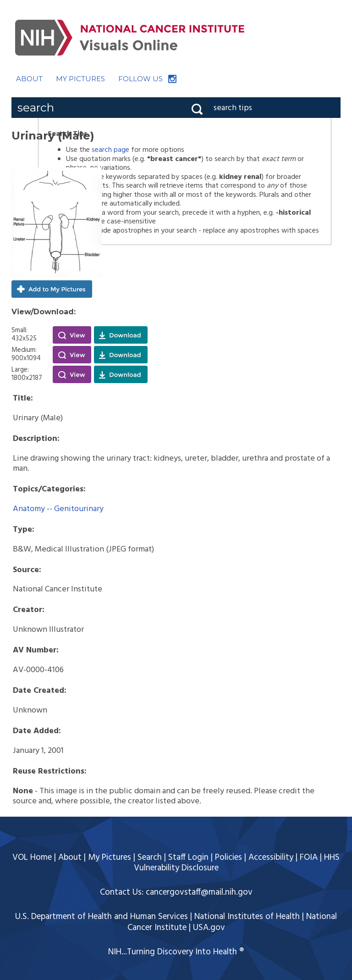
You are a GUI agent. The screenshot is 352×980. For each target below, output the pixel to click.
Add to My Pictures (52, 289)
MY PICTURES (80, 79)
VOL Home (32, 857)
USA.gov (209, 928)
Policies (228, 857)
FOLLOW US (140, 79)
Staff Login (188, 857)
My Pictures (110, 857)
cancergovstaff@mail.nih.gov (199, 892)
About (70, 857)
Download (121, 335)
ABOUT (29, 79)
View (72, 335)
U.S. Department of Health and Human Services (102, 917)
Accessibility (271, 857)
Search (150, 857)
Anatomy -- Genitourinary (58, 509)
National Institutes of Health (247, 917)
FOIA (309, 857)
